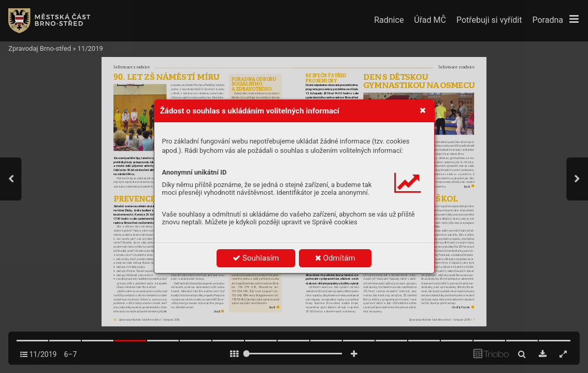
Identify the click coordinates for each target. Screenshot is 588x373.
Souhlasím (256, 258)
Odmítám (335, 258)
